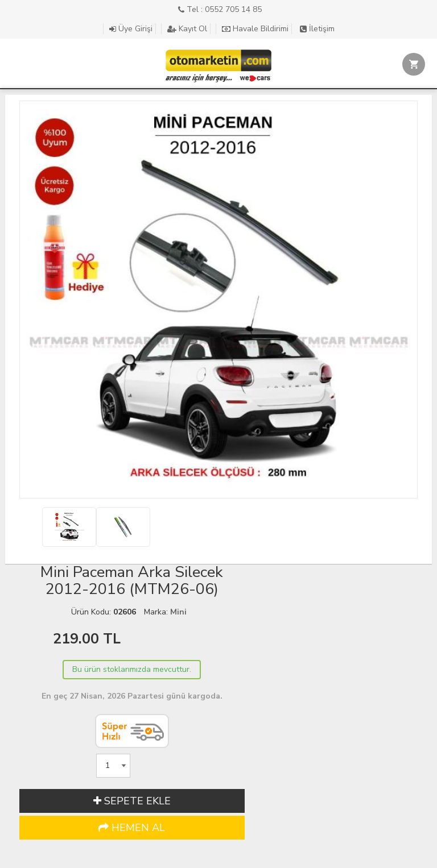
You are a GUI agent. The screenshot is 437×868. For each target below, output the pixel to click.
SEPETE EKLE (132, 801)
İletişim (317, 29)
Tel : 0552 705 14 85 (220, 9)
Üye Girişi (131, 29)
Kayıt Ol (187, 29)
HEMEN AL (132, 828)
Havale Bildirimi (255, 29)
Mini (178, 612)
